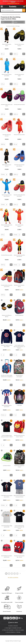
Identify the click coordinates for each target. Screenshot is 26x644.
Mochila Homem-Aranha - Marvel (19, 286)
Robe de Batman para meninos (7, 165)
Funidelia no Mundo (13, 626)
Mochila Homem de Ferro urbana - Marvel (19, 436)
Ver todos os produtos (13, 577)
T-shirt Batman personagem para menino (7, 496)
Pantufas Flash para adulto (7, 255)
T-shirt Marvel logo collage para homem (7, 526)
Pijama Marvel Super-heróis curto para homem (19, 496)
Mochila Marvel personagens (19, 376)
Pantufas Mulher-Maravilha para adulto (19, 196)
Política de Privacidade (8, 630)
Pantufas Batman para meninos (19, 45)
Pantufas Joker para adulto (19, 104)
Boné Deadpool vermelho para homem (7, 556)
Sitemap (18, 632)
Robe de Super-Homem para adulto (7, 75)
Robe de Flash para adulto (19, 135)
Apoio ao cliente (13, 623)
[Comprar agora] (11, 54)
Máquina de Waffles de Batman (7, 316)
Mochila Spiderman (19, 315)
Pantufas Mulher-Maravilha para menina (7, 286)
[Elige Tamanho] (3, 54)
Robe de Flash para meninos (19, 226)
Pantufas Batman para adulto (19, 75)
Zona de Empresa (11, 632)
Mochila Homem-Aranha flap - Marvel (19, 556)
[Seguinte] (20, 574)
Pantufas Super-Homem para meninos (19, 165)
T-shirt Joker (19, 405)
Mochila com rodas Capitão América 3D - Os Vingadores (7, 376)
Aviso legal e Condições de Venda (14, 628)
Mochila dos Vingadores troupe (19, 466)
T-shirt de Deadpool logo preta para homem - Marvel (7, 436)
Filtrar (3, 22)
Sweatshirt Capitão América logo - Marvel (7, 346)
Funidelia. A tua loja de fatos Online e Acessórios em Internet (13, 7)
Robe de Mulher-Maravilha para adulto (7, 226)
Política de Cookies (20, 630)
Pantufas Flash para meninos (7, 135)
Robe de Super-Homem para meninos (7, 196)
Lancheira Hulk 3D (7, 466)
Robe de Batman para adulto (7, 45)
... (1, 15)
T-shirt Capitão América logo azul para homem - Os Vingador (19, 347)
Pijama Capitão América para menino (7, 406)
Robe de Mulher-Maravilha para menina (19, 256)
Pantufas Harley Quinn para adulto (7, 105)
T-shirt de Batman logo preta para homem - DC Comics (19, 527)
